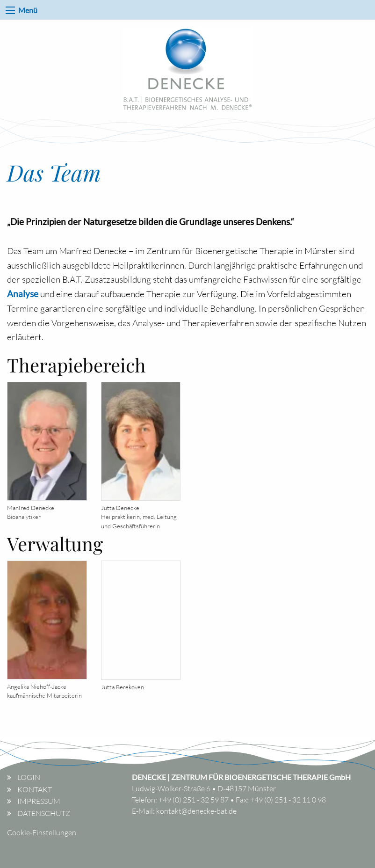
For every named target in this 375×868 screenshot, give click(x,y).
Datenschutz (44, 813)
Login (29, 777)
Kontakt (35, 789)
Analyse (23, 294)
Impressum (39, 801)
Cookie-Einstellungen (42, 832)
